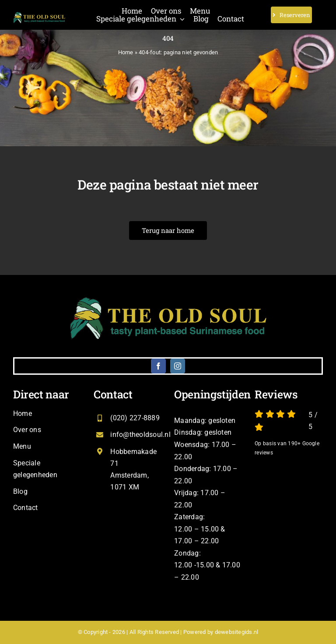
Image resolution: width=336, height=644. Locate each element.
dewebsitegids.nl (237, 632)
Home (126, 52)
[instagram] (178, 366)
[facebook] (158, 366)
